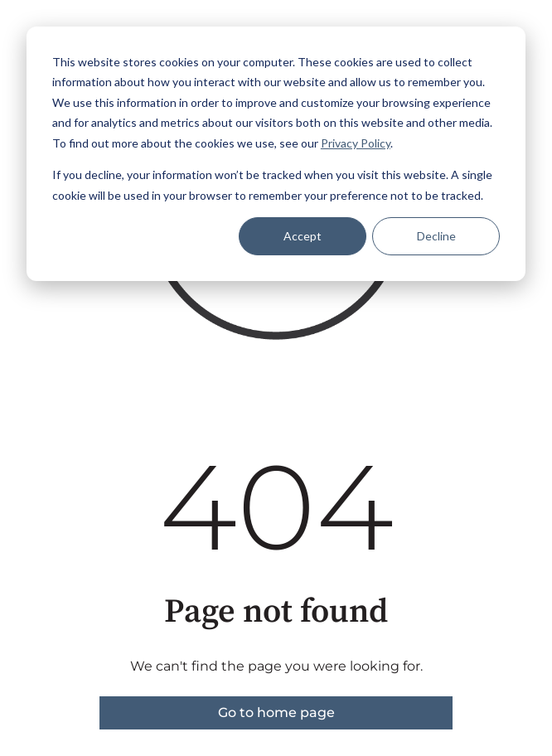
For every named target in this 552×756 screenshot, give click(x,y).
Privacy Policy (356, 143)
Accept (303, 236)
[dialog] (276, 154)
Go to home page (276, 712)
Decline (436, 236)
